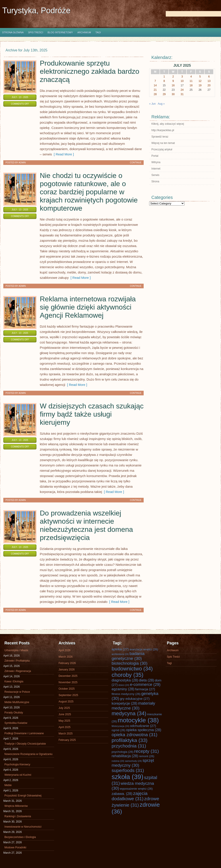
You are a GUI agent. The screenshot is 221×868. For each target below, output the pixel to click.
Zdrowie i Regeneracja (18, 671)
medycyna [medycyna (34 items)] (129, 713)
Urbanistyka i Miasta (16, 650)
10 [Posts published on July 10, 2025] (182, 81)
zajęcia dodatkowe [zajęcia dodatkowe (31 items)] (130, 796)
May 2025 (64, 721)
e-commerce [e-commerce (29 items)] (145, 685)
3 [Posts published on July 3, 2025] (182, 77)
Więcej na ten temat (163, 143)
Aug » (161, 104)
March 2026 (66, 657)
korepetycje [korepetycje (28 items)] (125, 703)
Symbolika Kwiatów (16, 723)
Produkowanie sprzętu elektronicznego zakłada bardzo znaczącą (90, 71)
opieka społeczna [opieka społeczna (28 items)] (144, 730)
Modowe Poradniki (15, 847)
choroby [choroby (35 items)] (128, 675)
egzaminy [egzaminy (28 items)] (123, 689)
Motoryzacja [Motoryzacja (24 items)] (120, 726)
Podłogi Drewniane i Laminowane (24, 733)
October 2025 (67, 689)
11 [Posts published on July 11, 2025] (191, 81)
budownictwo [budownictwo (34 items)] (132, 669)
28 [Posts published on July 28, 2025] (155, 94)
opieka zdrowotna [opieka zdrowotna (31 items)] (134, 735)
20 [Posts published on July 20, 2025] (209, 85)
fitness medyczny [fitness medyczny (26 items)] (126, 694)
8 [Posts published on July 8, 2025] (164, 81)
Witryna (156, 162)
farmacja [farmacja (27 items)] (145, 689)
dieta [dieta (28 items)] (147, 680)
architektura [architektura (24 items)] (120, 654)
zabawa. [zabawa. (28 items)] (122, 794)
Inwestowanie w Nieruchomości (23, 827)
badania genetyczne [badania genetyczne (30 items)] (128, 656)
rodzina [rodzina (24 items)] (118, 761)
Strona (155, 181)
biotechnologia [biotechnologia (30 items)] (130, 663)
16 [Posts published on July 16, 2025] (173, 85)
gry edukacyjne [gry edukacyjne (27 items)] (135, 699)
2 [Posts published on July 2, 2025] (173, 77)
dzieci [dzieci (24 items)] (124, 685)
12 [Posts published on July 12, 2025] (200, 81)
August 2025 (66, 702)
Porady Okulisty (14, 713)
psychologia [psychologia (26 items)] (123, 752)
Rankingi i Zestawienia (18, 816)
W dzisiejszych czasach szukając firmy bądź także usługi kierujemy (92, 414)
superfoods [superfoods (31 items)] (128, 770)
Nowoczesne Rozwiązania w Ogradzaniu (28, 754)
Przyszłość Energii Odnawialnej (23, 796)
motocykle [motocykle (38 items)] (138, 720)
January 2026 (67, 670)
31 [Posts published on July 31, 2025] (182, 94)
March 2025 (66, 734)
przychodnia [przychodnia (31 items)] (129, 746)
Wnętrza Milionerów (16, 806)
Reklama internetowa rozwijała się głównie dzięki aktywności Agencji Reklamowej (88, 307)
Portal (155, 156)
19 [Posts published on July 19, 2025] (200, 85)
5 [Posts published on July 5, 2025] (200, 77)
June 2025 (65, 714)
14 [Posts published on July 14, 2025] (155, 85)
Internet (156, 169)
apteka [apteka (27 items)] (120, 649)
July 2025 (64, 708)
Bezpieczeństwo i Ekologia (20, 837)
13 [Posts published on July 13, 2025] (209, 81)
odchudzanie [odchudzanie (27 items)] (143, 726)
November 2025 (68, 682)
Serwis (155, 175)
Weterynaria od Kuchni (18, 775)
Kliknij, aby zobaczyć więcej (168, 124)
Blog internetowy (60, 32)
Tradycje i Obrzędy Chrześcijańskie (25, 744)
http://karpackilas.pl (163, 130)
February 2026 (67, 663)
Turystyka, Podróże (36, 10)
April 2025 (65, 727)
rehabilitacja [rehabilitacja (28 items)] (125, 756)
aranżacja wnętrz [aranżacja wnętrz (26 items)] (144, 649)
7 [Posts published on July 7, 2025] (155, 81)
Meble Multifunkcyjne (17, 702)
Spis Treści (36, 32)
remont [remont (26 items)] (147, 756)
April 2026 (65, 650)
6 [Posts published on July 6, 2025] (209, 77)
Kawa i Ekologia (14, 681)
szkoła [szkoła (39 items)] (127, 777)
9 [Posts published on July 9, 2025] (173, 81)
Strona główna (13, 32)
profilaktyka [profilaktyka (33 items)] (130, 740)
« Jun (152, 104)
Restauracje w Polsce (17, 692)
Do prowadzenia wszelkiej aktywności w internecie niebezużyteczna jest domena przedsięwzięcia (86, 525)
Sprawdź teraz (160, 137)
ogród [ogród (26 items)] (118, 730)
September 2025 (68, 695)
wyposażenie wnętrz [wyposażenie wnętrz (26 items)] (136, 789)
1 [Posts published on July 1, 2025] (164, 77)
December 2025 (68, 676)
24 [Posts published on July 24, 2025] (182, 90)
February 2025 (67, 740)
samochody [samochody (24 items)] (133, 761)
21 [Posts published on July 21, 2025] (155, 90)
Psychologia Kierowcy (17, 764)
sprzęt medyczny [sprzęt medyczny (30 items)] (133, 763)
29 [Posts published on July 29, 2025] (164, 94)
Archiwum (84, 32)
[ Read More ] (63, 154)
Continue (136, 163)
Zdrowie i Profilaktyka (17, 661)
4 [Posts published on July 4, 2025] (191, 77)
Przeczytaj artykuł (162, 149)
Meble (8, 785)
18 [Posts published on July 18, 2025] (191, 85)
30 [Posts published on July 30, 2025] (173, 94)
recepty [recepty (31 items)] (147, 751)
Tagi (98, 32)
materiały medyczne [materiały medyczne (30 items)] (133, 706)
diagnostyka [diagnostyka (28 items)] (125, 680)
